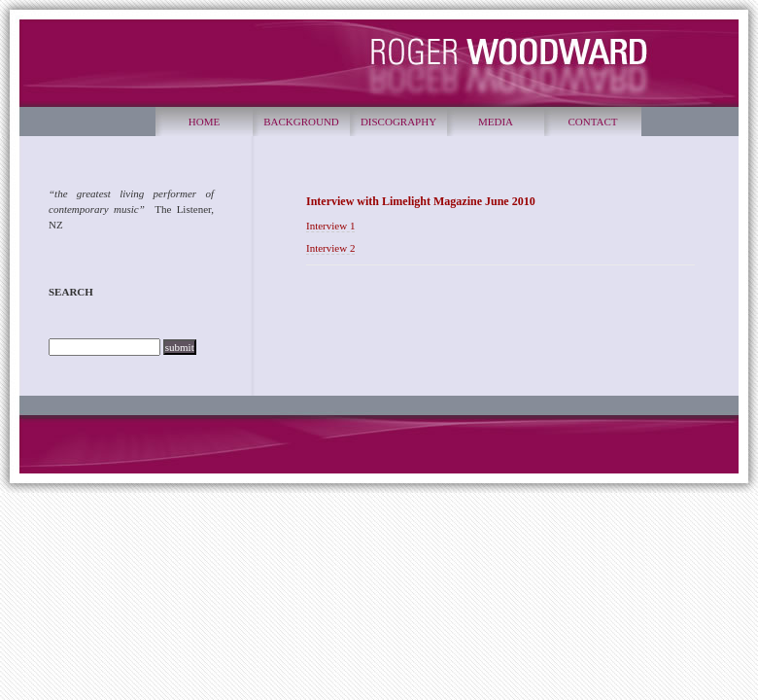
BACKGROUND (301, 122)
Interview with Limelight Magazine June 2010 (421, 201)
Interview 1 (330, 226)
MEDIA (496, 122)
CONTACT (592, 122)
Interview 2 (330, 248)
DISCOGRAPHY (398, 122)
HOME (204, 122)
